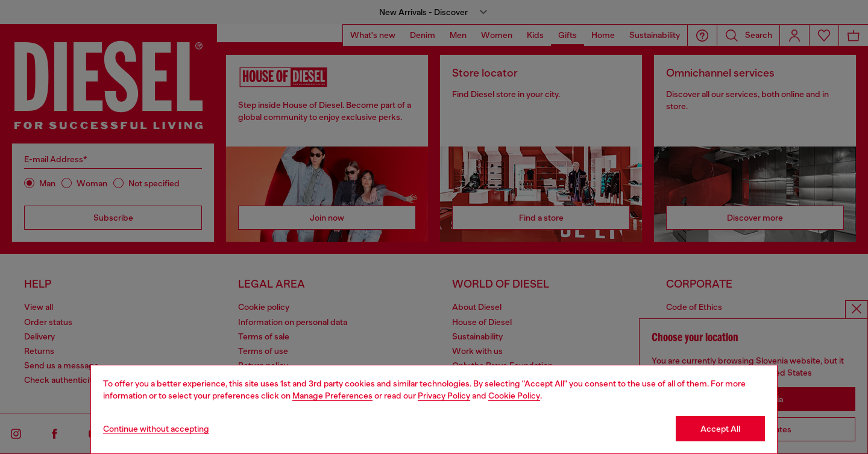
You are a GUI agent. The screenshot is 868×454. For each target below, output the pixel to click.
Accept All (720, 429)
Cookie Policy (514, 396)
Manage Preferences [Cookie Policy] (332, 396)
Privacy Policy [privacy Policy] (444, 396)
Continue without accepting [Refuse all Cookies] (156, 429)
